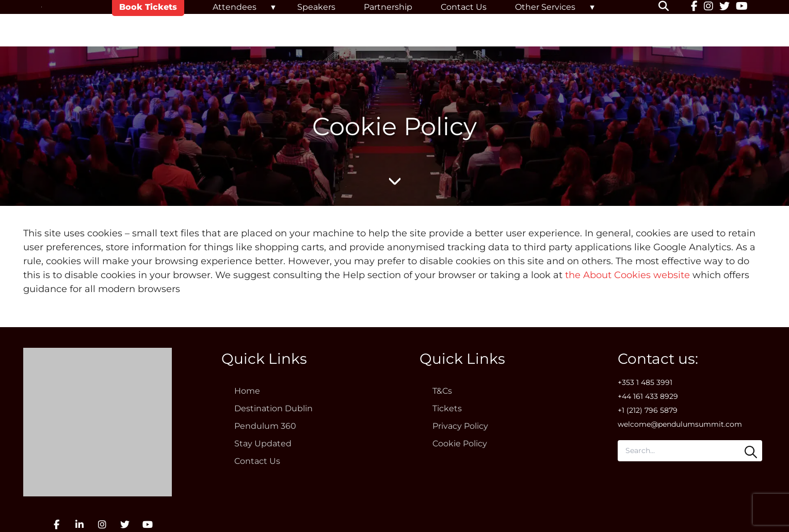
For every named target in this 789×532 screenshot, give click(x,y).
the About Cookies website (627, 275)
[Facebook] (694, 7)
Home (247, 391)
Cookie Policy (460, 444)
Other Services (545, 7)
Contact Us (464, 7)
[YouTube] (742, 7)
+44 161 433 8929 (648, 396)
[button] (670, 7)
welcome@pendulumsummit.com (680, 424)
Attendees (235, 7)
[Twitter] (724, 7)
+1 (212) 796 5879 (648, 410)
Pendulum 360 (265, 426)
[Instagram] (709, 7)
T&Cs (442, 391)
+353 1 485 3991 (645, 382)
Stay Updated (263, 444)
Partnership (388, 7)
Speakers (316, 7)
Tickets (447, 408)
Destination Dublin (273, 408)
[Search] (751, 452)
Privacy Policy (460, 426)
